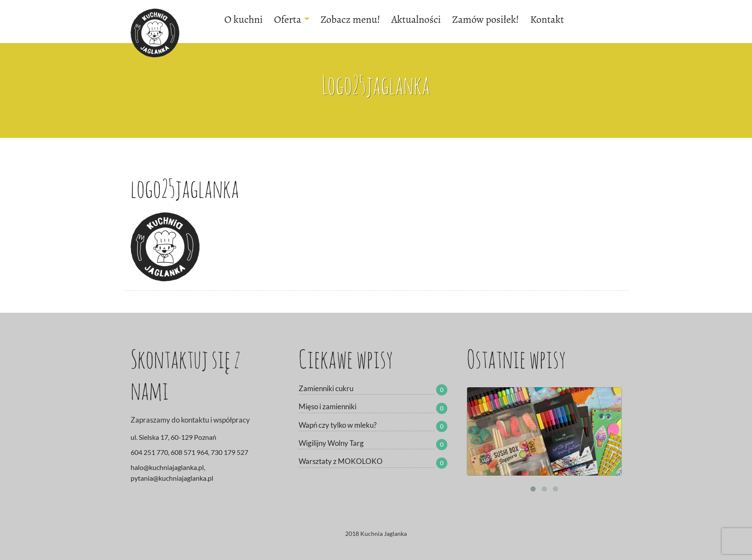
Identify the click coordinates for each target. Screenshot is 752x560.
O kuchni (244, 19)
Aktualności (416, 19)
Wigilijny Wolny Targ (331, 443)
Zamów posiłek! (485, 19)
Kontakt (547, 19)
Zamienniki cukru (326, 388)
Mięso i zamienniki (328, 406)
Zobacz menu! (350, 19)
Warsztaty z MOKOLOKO (341, 461)
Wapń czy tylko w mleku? (338, 425)
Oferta (292, 19)
